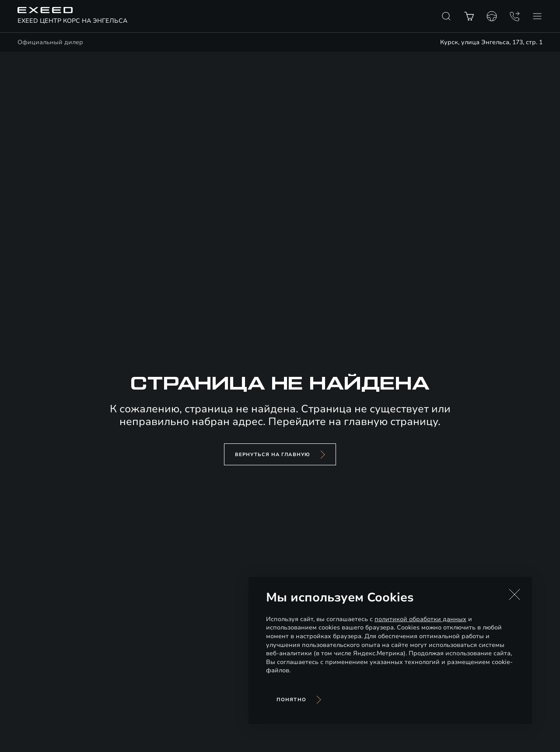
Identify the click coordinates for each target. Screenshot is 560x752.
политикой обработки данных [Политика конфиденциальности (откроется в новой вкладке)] (420, 619)
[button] (514, 594)
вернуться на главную (273, 455)
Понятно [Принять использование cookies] (291, 700)
